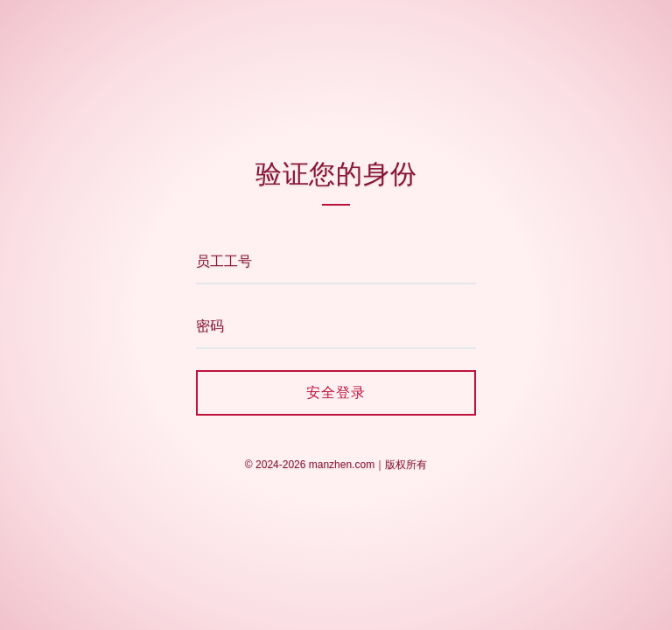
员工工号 (224, 261)
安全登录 (336, 392)
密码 (210, 326)
